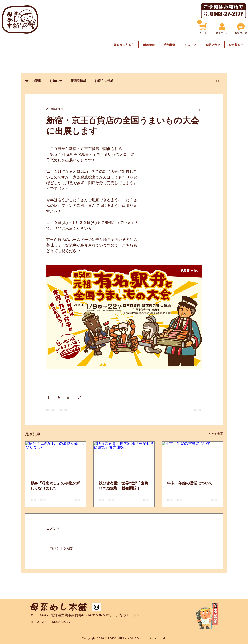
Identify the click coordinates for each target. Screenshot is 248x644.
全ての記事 (33, 81)
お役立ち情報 (104, 81)
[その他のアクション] (199, 109)
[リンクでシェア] (79, 397)
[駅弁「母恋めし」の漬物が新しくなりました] (56, 459)
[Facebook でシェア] (48, 397)
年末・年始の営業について (190, 483)
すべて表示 (216, 434)
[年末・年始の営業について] (192, 459)
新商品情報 (78, 81)
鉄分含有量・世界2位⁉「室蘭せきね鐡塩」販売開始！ (123, 486)
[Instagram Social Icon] (96, 607)
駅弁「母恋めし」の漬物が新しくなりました (55, 486)
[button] (218, 81)
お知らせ (56, 81)
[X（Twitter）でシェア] (59, 397)
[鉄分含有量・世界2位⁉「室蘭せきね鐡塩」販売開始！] (124, 459)
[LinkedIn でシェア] (69, 397)
